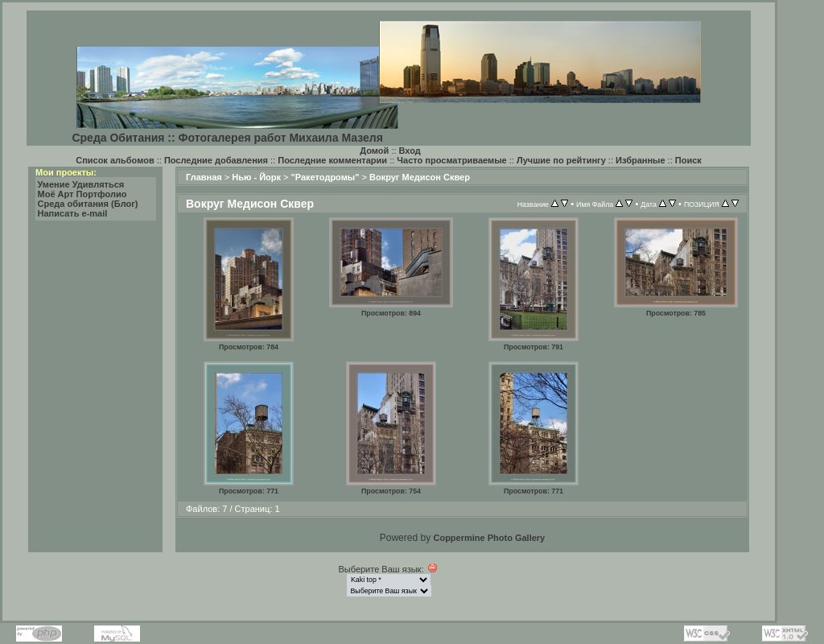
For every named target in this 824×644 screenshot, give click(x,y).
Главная (204, 177)
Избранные (641, 160)
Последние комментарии (332, 160)
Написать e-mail (73, 213)
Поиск (688, 160)
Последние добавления (216, 160)
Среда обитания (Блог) (88, 204)
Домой (374, 151)
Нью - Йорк (256, 177)
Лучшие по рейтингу (561, 160)
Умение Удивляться (81, 184)
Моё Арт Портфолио (82, 194)
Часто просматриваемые (451, 160)
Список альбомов (115, 160)
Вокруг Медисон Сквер (420, 177)
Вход (410, 151)
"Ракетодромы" (325, 177)
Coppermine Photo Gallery (489, 538)
